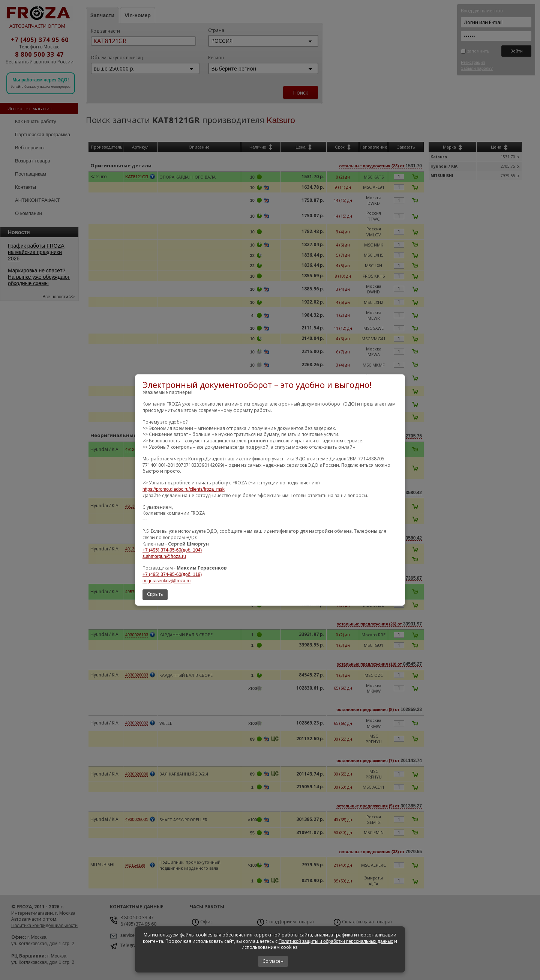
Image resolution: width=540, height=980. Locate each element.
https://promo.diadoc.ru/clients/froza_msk (184, 489)
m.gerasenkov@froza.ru (166, 581)
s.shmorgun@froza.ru (164, 557)
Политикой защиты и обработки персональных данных (336, 941)
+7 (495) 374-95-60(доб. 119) (172, 574)
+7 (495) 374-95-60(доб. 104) (172, 550)
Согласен (273, 961)
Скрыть (155, 594)
